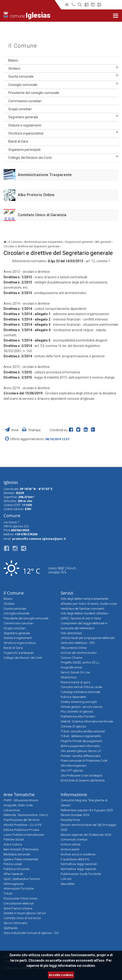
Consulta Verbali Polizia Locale (81, 687)
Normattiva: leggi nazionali (79, 864)
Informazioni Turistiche (19, 889)
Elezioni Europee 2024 (75, 815)
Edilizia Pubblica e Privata (21, 830)
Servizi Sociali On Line (75, 672)
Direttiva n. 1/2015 (18, 372)
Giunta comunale (21, 76)
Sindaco (14, 68)
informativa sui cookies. (77, 966)
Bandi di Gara (18, 141)
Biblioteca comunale (17, 854)
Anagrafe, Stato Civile (18, 805)
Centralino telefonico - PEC (78, 643)
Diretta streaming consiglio (79, 702)
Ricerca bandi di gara (75, 682)
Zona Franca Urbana (18, 908)
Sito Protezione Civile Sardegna (81, 775)
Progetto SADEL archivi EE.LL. (80, 662)
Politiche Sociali (14, 839)
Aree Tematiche (19, 794)
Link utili (66, 879)
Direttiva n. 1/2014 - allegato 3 (27, 325)
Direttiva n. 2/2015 (18, 377)
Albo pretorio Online (74, 648)
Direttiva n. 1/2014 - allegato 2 (27, 319)
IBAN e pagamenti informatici (80, 746)
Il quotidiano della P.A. (75, 859)
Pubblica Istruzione (16, 869)
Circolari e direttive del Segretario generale (32, 246)
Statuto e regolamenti (25, 125)
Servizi (67, 593)
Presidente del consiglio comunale (34, 93)
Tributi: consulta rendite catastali (83, 731)
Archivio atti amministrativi (79, 653)
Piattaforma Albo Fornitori (78, 716)
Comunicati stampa (74, 839)
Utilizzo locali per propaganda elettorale (88, 638)
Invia (12, 430)
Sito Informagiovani (74, 766)
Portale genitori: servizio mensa (81, 707)
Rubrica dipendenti (73, 697)
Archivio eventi (70, 849)
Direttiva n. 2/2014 (18, 346)
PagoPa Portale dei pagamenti (81, 741)
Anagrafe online (71, 667)
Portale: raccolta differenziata (81, 756)
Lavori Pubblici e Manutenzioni (24, 835)
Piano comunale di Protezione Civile (84, 761)
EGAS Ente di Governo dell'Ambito (83, 780)
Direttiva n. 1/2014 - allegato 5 (27, 340)
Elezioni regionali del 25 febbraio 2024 (86, 835)
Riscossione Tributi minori (21, 898)
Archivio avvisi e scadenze (78, 854)
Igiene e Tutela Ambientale (21, 859)
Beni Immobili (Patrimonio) (21, 849)
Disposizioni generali (79, 242)
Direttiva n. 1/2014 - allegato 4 (27, 330)
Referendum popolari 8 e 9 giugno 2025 (87, 810)
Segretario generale (23, 117)
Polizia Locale (13, 864)
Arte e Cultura (13, 844)
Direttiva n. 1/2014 (18, 309)
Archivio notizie (70, 844)
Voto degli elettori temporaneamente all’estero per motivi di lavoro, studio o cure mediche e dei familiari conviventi (89, 604)
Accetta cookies (61, 975)
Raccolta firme (70, 820)
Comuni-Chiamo (71, 658)
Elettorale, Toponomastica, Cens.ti (26, 815)
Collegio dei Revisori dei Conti (30, 158)
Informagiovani (14, 884)
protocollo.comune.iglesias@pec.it (39, 539)
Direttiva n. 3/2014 (18, 356)
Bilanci (13, 60)
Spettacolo (11, 928)
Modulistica (68, 677)
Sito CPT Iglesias (72, 771)
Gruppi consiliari (20, 109)
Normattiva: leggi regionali (78, 869)
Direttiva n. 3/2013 (18, 293)
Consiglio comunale (23, 85)
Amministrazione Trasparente (45, 175)
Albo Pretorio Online (36, 195)
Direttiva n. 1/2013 (18, 277)
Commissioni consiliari (25, 101)
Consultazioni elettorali (19, 903)
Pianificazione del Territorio (21, 820)
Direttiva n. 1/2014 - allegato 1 (27, 314)
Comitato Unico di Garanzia (42, 215)
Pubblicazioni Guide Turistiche (81, 874)
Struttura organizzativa (26, 133)
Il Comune (23, 46)
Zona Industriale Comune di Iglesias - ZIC (31, 933)
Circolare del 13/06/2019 (23, 393)
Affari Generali (13, 874)
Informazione (74, 794)
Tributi (8, 893)
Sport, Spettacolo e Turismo (22, 879)
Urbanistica (12, 810)
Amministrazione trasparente (43, 242)
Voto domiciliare (71, 633)
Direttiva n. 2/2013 (18, 282)
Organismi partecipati (24, 150)
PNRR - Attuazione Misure (21, 800)
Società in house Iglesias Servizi (25, 913)
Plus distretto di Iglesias (77, 712)
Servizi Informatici (16, 923)
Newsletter (68, 884)
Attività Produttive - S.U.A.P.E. (23, 825)
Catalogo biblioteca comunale (80, 692)
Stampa (31, 430)
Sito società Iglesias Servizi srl (81, 751)
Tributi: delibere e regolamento (81, 736)
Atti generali (103, 242)
